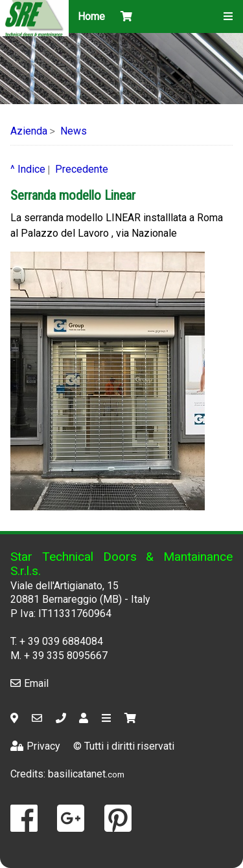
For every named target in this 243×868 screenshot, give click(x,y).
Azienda (29, 131)
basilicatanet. (86, 774)
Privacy (35, 746)
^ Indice (28, 169)
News (74, 131)
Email (29, 683)
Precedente (82, 169)
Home (91, 16)
